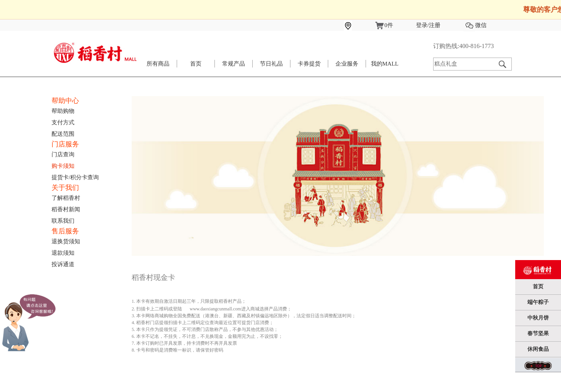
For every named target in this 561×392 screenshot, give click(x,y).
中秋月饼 (538, 318)
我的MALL (385, 64)
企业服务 (347, 64)
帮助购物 (63, 111)
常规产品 (234, 64)
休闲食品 (538, 349)
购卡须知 (63, 166)
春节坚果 (538, 333)
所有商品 (158, 64)
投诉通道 (63, 264)
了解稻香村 (66, 198)
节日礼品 (271, 64)
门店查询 (63, 154)
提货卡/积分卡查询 (75, 177)
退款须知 (63, 253)
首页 (196, 64)
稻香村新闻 (66, 209)
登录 (422, 25)
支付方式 (63, 122)
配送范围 (63, 134)
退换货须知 (66, 241)
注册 (435, 25)
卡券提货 (309, 64)
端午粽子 (538, 302)
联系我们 (63, 221)
